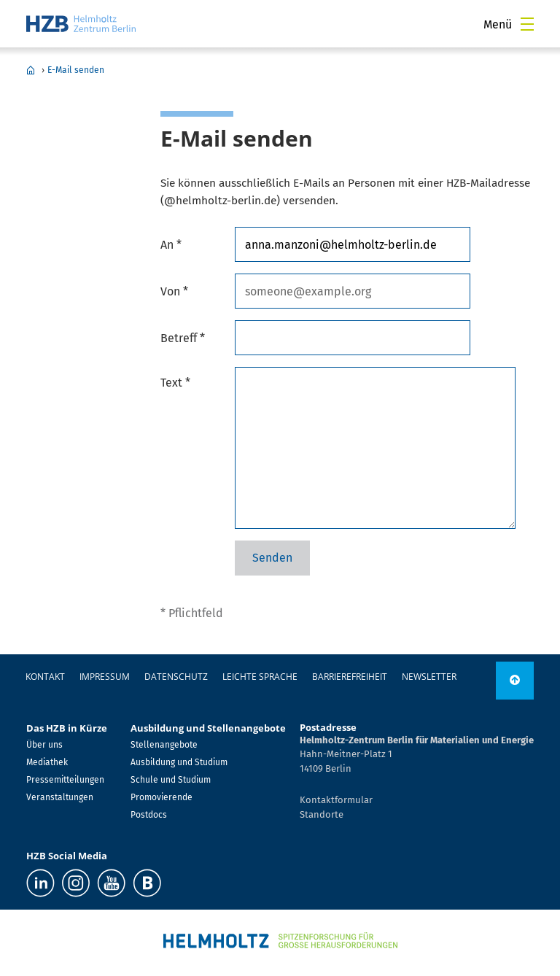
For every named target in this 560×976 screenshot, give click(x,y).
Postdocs (149, 815)
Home (31, 70)
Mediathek (47, 762)
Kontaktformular (336, 800)
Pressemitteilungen (65, 780)
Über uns (44, 745)
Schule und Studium (171, 780)
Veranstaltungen (60, 797)
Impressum (105, 677)
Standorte (322, 814)
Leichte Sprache (260, 677)
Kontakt (45, 677)
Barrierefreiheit (350, 677)
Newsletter (429, 677)
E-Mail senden (76, 70)
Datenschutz (176, 677)
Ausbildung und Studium (179, 762)
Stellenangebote (164, 745)
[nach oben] (515, 681)
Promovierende (162, 797)
